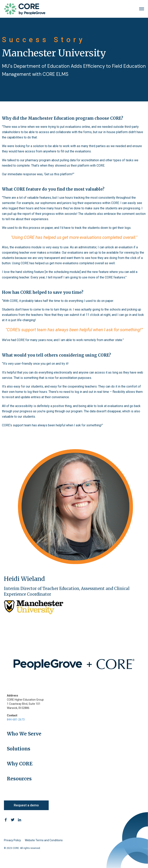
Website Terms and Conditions (44, 840)
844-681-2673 (16, 720)
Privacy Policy (12, 840)
